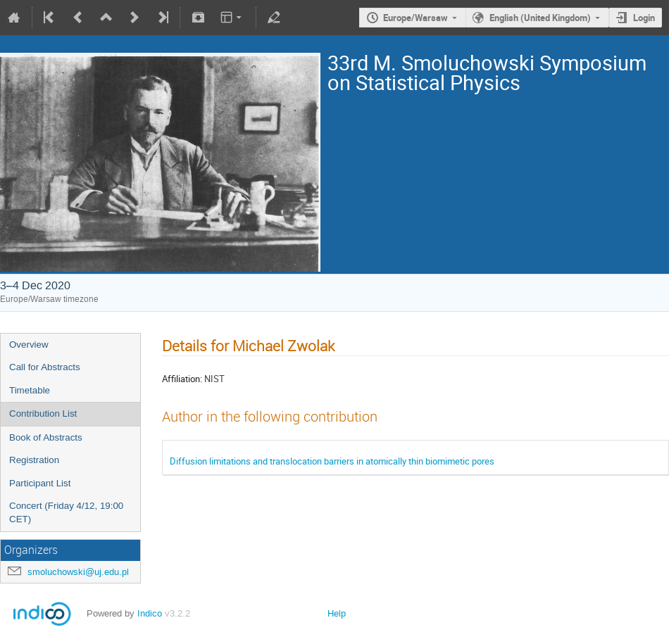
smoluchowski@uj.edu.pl (78, 572)
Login (644, 18)
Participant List (40, 483)
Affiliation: (182, 379)
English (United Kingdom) (540, 18)
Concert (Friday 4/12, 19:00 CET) (66, 512)
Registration (34, 460)
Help (337, 613)
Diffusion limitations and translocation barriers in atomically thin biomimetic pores (332, 461)
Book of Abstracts (46, 437)
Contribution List (43, 413)
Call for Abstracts (45, 367)
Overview (29, 345)
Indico (150, 613)
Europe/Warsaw (415, 18)
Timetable (30, 390)
